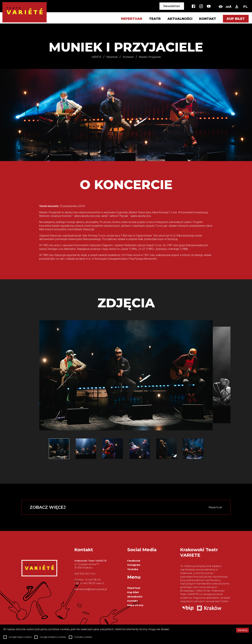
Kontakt (208, 19)
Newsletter (172, 6)
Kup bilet (236, 19)
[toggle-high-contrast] (221, 7)
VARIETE (97, 57)
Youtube (133, 569)
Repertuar (134, 588)
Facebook (134, 561)
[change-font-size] (228, 7)
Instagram (134, 565)
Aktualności (180, 19)
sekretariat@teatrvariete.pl (91, 589)
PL (245, 7)
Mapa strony (135, 605)
